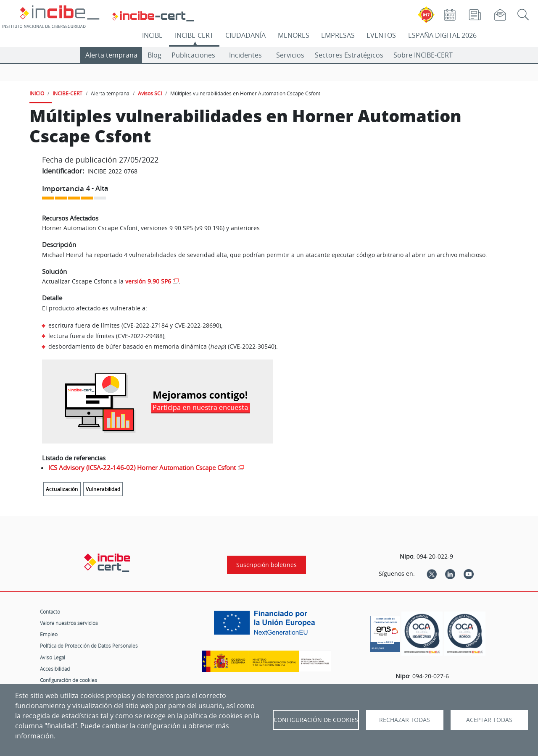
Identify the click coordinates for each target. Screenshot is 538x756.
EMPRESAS (338, 35)
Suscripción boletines (266, 565)
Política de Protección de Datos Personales (89, 646)
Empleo (49, 634)
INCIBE (152, 35)
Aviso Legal (53, 657)
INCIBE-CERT (194, 35)
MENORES (294, 35)
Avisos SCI (150, 93)
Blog (154, 55)
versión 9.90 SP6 (148, 281)
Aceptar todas (489, 720)
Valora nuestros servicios (69, 623)
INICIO (37, 93)
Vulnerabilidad (103, 489)
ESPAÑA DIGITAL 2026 (442, 35)
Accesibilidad (55, 669)
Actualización (62, 489)
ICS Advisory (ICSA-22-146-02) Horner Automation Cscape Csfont (142, 467)
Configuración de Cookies (316, 720)
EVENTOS (381, 35)
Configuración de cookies (69, 680)
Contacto (50, 612)
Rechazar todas (405, 720)
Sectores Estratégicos (349, 55)
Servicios (290, 55)
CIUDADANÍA (245, 35)
